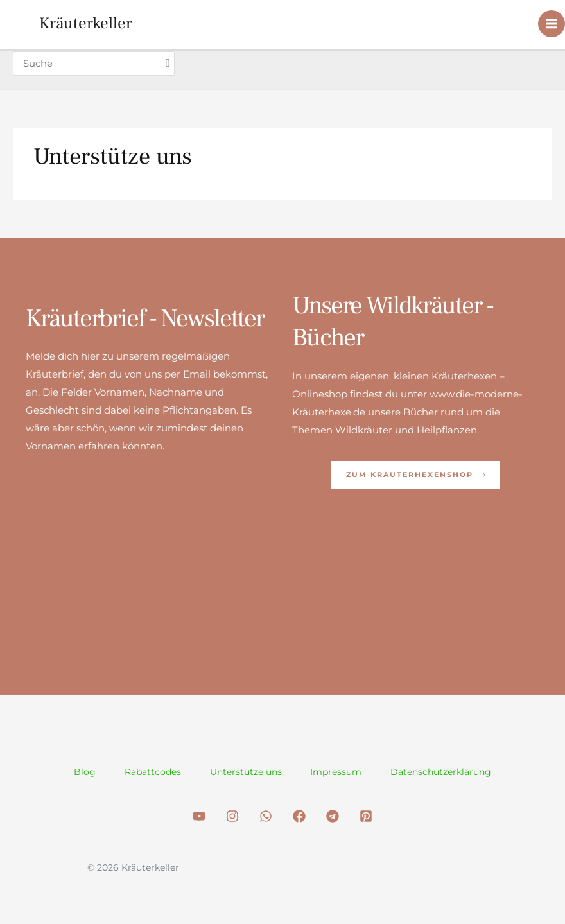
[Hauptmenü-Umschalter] (552, 25)
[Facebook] (299, 816)
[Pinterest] (366, 816)
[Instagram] (232, 816)
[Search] (170, 64)
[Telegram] (333, 816)
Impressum (338, 771)
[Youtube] (199, 816)
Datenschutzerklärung (445, 771)
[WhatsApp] (266, 816)
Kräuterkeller (87, 24)
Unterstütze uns (246, 771)
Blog (81, 771)
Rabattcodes (151, 771)
